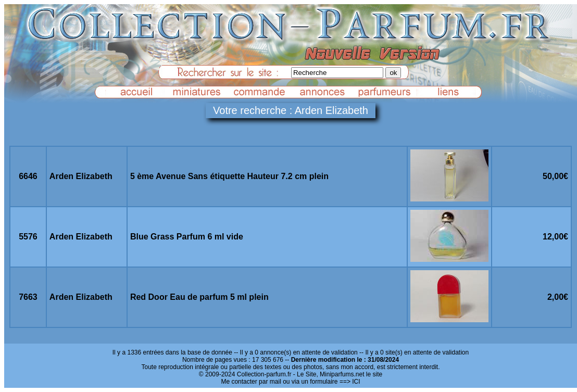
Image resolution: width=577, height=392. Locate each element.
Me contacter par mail (251, 382)
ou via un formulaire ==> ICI (321, 382)
